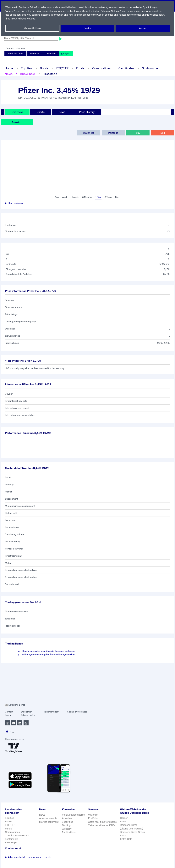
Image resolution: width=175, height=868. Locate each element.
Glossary (67, 829)
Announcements (48, 818)
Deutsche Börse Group (133, 835)
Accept (143, 28)
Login (64, 54)
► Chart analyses (14, 203)
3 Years (108, 197)
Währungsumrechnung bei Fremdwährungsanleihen (49, 655)
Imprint (9, 715)
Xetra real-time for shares (103, 822)
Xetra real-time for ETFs (102, 825)
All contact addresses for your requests (28, 857)
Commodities (101, 68)
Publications (68, 832)
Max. (118, 197)
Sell (163, 133)
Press (123, 825)
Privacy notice (28, 715)
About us (67, 818)
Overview (17, 112)
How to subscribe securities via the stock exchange (48, 651)
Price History (87, 112)
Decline (87, 28)
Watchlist (35, 54)
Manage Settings (32, 28)
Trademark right (51, 712)
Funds (80, 68)
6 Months (87, 197)
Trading (66, 825)
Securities (67, 822)
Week (65, 197)
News (8, 74)
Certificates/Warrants (17, 836)
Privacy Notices (31, 19)
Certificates (126, 68)
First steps (49, 74)
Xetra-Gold (126, 842)
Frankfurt (17, 122)
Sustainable (149, 68)
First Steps (11, 842)
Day (57, 197)
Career (124, 821)
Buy (138, 133)
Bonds (44, 68)
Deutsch (20, 49)
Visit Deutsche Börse (73, 815)
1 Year (98, 197)
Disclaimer (26, 712)
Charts (41, 112)
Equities (26, 68)
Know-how (27, 74)
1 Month (75, 197)
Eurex (123, 839)
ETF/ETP (62, 68)
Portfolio (51, 54)
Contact (10, 49)
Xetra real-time (16, 54)
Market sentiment (49, 822)
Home (9, 68)
